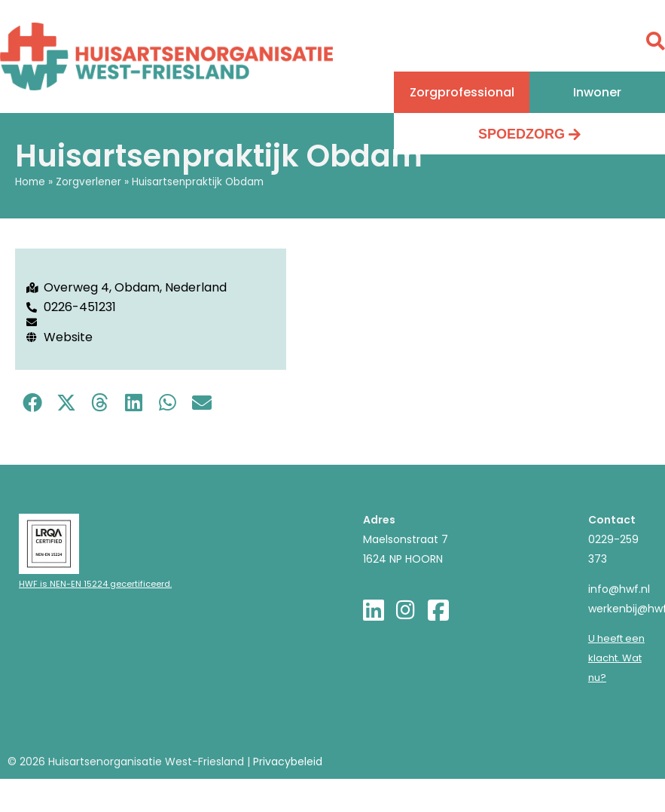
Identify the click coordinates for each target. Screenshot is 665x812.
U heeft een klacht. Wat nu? (616, 658)
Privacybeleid (288, 762)
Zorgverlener (88, 182)
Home (30, 182)
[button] (462, 92)
